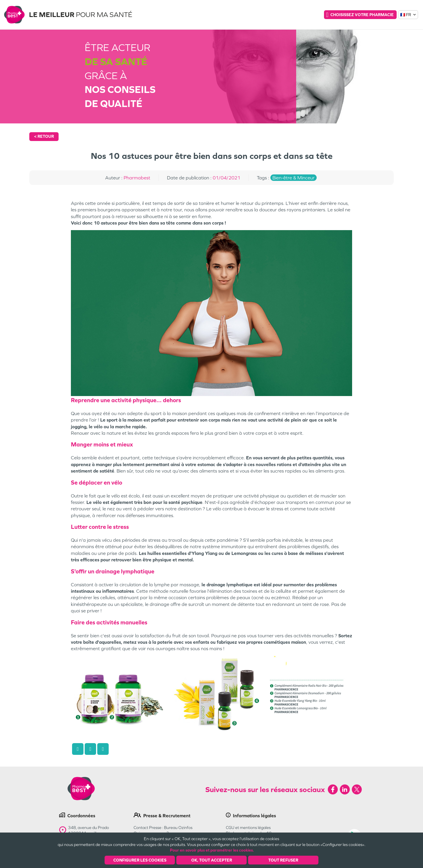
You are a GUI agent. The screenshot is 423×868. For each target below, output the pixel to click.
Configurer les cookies (140, 860)
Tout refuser (283, 860)
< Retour (44, 136)
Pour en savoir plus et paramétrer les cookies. (212, 850)
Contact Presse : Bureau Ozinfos (163, 828)
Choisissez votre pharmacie (360, 15)
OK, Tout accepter (212, 860)
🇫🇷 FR (408, 15)
